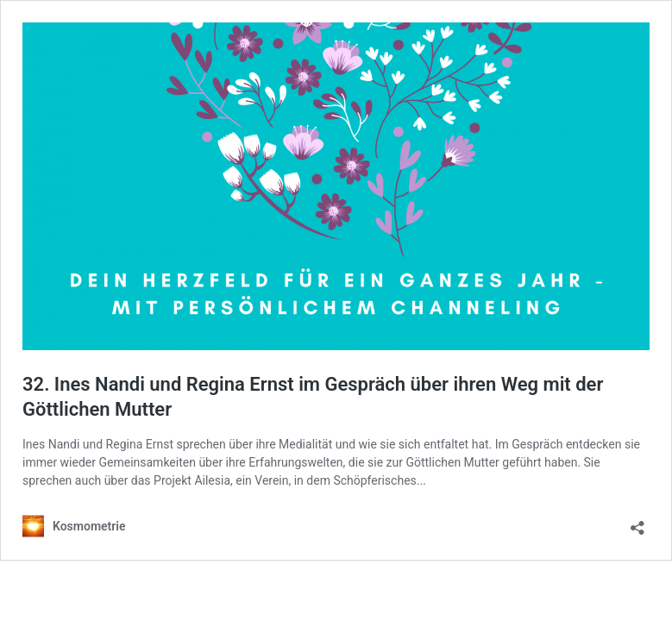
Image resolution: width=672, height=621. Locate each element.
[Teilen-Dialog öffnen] (637, 522)
